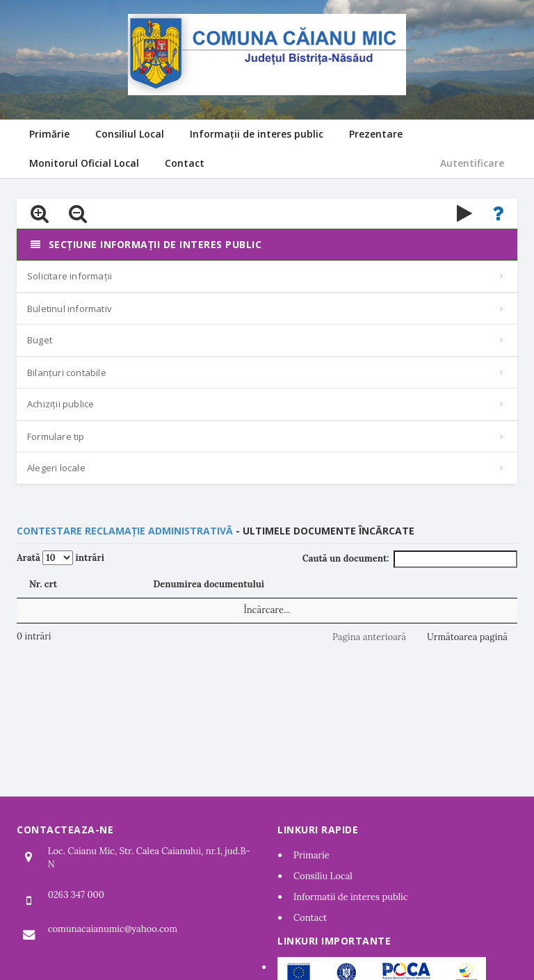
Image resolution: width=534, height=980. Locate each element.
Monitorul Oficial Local (84, 163)
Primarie (311, 855)
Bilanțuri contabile (67, 373)
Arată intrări (60, 558)
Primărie (49, 134)
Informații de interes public (257, 134)
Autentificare (472, 163)
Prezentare (376, 134)
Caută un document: (410, 559)
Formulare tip (56, 436)
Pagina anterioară (369, 637)
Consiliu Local (323, 876)
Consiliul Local (130, 134)
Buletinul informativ (70, 309)
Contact (185, 163)
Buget (40, 340)
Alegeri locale (56, 468)
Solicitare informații (70, 276)
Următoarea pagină (467, 637)
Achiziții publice (60, 404)
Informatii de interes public (351, 897)
